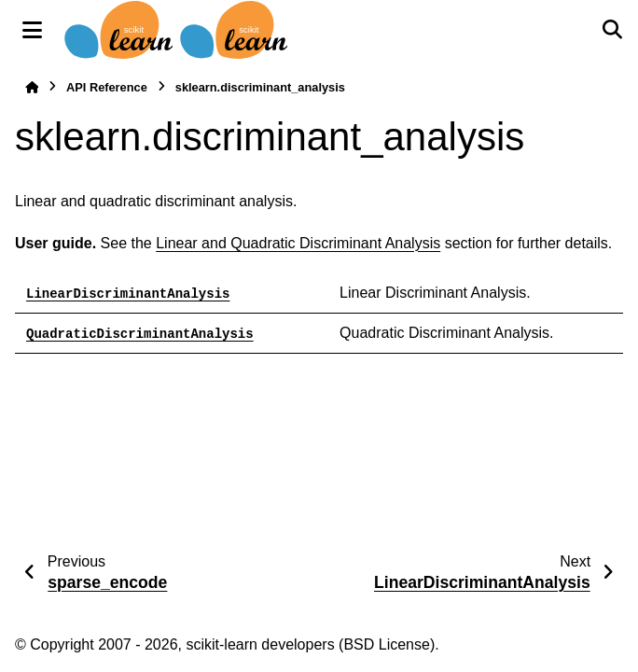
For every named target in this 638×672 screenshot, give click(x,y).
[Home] (32, 87)
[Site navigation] (32, 30)
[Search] (612, 30)
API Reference (107, 87)
